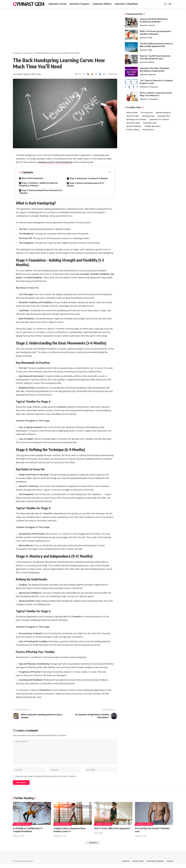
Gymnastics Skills (146, 38)
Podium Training (133, 134)
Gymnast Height (152, 116)
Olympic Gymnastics (154, 130)
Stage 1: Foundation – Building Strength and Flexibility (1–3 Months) (38, 184)
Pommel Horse (149, 134)
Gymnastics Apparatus (148, 75)
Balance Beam (132, 113)
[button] (165, 4)
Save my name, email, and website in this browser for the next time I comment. (46, 779)
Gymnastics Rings (133, 127)
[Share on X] (88, 74)
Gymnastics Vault (151, 127)
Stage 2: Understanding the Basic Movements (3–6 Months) (41, 192)
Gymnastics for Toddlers (160, 123)
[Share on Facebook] (84, 74)
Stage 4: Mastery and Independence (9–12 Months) (85, 184)
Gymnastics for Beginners (149, 87)
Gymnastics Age (133, 120)
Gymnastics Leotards (147, 25)
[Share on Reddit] (92, 74)
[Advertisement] (65, 32)
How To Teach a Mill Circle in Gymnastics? (113, 831)
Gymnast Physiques (134, 130)
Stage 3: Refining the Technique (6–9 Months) (89, 178)
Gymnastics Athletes (147, 62)
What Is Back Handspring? (32, 178)
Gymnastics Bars (149, 120)
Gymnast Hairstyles (134, 116)
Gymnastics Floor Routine (137, 123)
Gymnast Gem (29, 4)
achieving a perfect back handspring (55, 162)
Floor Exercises (148, 113)
